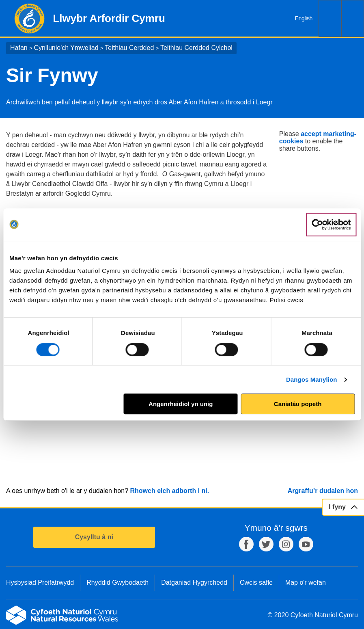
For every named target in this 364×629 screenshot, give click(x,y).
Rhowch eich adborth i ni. (169, 491)
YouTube (306, 544)
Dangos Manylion (312, 379)
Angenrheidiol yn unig (181, 404)
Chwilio (330, 18)
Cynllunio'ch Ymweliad (66, 48)
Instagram (286, 544)
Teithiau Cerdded (129, 48)
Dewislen (353, 18)
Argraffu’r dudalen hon (323, 491)
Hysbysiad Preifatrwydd (40, 583)
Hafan (19, 48)
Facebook (246, 544)
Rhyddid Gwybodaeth (117, 583)
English (304, 18)
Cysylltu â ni (94, 537)
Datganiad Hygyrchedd (194, 583)
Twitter (266, 544)
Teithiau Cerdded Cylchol (196, 48)
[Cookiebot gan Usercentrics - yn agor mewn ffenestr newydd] (331, 225)
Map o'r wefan (306, 583)
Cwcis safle (256, 583)
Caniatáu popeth (298, 404)
